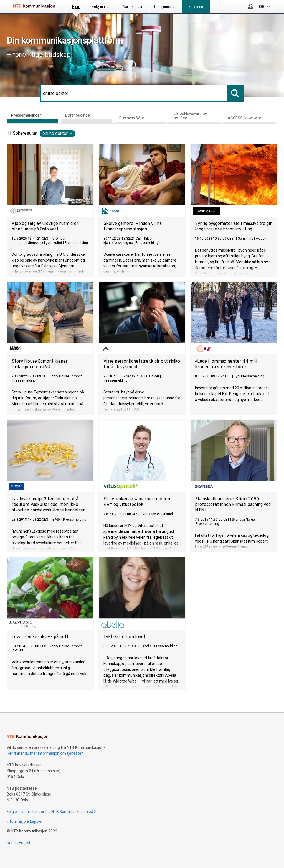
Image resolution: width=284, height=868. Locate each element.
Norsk (12, 843)
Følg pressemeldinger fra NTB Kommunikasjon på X (52, 812)
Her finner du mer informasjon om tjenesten (45, 753)
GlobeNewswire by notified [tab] (190, 116)
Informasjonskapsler (25, 821)
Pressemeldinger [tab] (26, 115)
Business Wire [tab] (132, 118)
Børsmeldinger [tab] (78, 115)
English (25, 843)
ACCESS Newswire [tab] (244, 118)
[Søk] (134, 93)
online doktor (58, 133)
